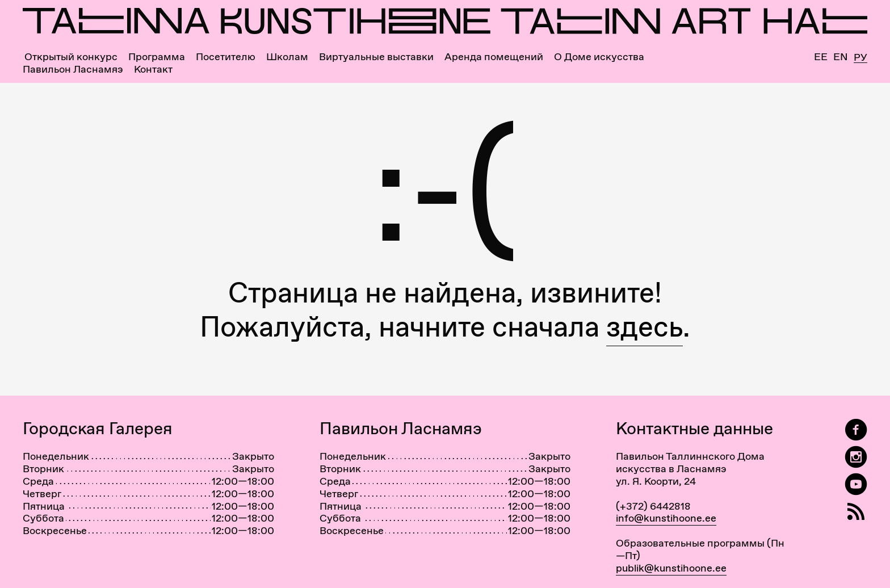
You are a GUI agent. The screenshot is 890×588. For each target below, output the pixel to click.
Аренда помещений (494, 57)
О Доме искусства (599, 57)
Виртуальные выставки (376, 57)
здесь (645, 327)
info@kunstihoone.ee (666, 518)
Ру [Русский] (860, 58)
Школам (287, 57)
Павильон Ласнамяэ (73, 69)
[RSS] (856, 512)
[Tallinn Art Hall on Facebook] (856, 430)
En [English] (841, 57)
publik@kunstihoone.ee (671, 568)
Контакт (153, 69)
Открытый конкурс (71, 57)
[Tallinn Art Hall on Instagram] (856, 457)
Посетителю (226, 57)
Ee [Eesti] (821, 57)
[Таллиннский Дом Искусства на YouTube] (856, 484)
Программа (157, 57)
